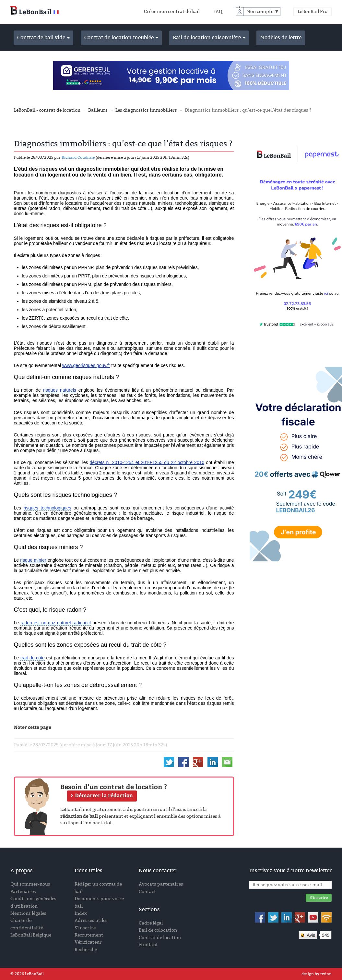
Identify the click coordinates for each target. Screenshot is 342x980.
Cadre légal (151, 923)
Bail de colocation (158, 930)
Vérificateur (88, 942)
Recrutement (89, 935)
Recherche (86, 950)
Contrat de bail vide (43, 37)
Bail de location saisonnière (209, 37)
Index (81, 913)
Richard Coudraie (78, 157)
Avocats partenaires (161, 884)
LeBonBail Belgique (31, 935)
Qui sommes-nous (30, 884)
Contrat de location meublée (121, 37)
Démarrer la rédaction (104, 795)
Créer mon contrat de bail (172, 12)
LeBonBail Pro (313, 12)
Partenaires (23, 892)
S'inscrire (85, 928)
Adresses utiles (91, 920)
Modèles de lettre (281, 37)
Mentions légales (28, 913)
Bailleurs (98, 110)
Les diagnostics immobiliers (146, 110)
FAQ (218, 12)
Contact (147, 892)
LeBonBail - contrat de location (47, 110)
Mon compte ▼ (263, 12)
